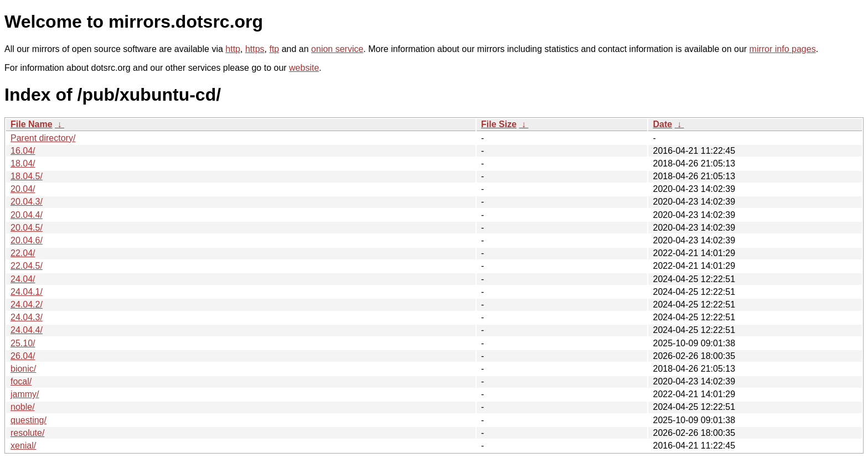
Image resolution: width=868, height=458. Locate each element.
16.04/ (23, 151)
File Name (32, 124)
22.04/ (23, 253)
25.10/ (23, 343)
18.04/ (23, 163)
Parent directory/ (43, 138)
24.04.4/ (27, 330)
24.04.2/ (27, 305)
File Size (499, 124)
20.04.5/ (27, 228)
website (304, 68)
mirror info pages (783, 49)
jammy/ (25, 394)
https (255, 49)
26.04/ (23, 356)
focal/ (21, 381)
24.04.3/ (27, 317)
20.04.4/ (27, 215)
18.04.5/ (27, 176)
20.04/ (23, 189)
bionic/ (23, 369)
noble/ (23, 407)
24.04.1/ (27, 292)
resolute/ (27, 433)
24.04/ (23, 279)
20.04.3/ (27, 202)
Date (662, 124)
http (233, 49)
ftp (274, 49)
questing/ (29, 420)
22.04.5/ (27, 266)
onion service (337, 49)
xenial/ (23, 446)
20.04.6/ (27, 240)
